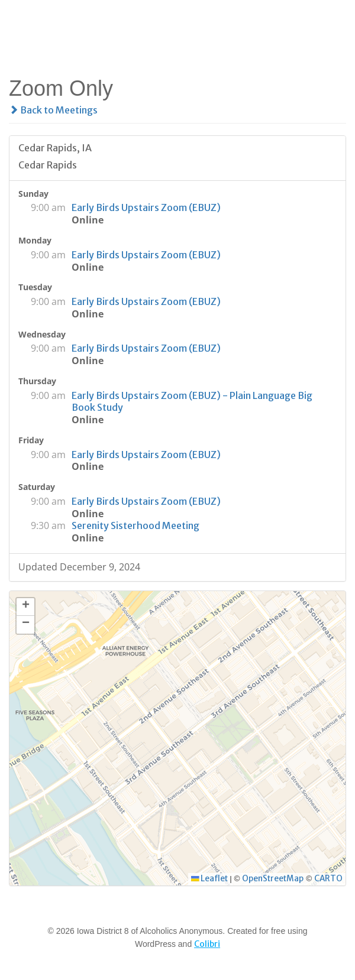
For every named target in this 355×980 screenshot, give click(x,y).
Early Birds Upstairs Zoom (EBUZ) (146, 207)
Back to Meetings (53, 110)
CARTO (328, 879)
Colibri (207, 944)
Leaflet (209, 879)
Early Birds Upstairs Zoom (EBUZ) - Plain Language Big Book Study (192, 402)
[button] (25, 607)
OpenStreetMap (273, 879)
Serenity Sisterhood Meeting (135, 525)
